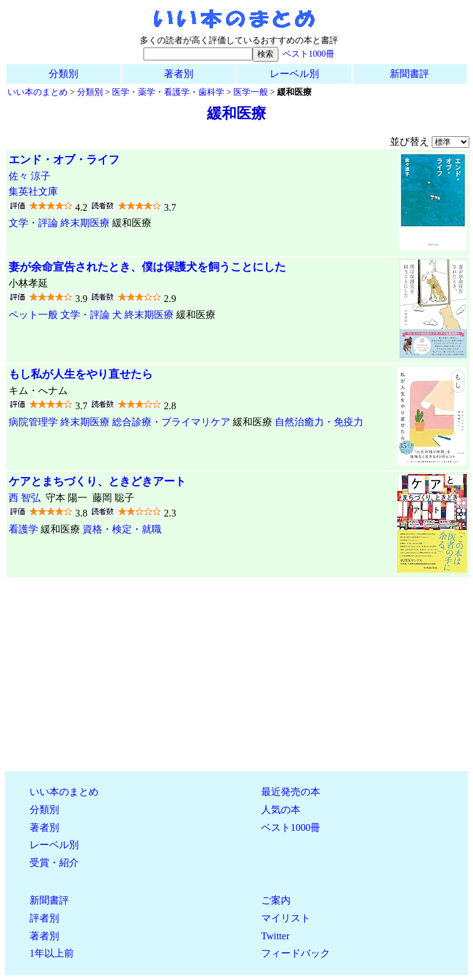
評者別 (44, 918)
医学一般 (251, 92)
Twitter (275, 936)
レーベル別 (294, 74)
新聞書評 (410, 74)
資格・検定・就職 (122, 529)
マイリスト (286, 918)
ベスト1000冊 (309, 54)
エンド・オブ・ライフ (64, 160)
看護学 (23, 529)
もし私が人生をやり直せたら (81, 374)
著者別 (179, 74)
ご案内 (276, 900)
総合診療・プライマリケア (171, 422)
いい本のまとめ (38, 92)
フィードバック (296, 953)
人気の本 (281, 810)
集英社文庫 (33, 191)
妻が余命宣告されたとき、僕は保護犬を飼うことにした (147, 267)
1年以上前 (52, 953)
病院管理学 (33, 422)
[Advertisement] (236, 675)
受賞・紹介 (54, 863)
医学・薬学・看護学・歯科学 (168, 92)
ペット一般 (33, 315)
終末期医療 (85, 223)
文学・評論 (33, 223)
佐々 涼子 (30, 176)
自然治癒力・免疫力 (319, 422)
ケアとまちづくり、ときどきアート (97, 481)
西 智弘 (25, 498)
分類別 (63, 74)
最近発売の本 (291, 792)
